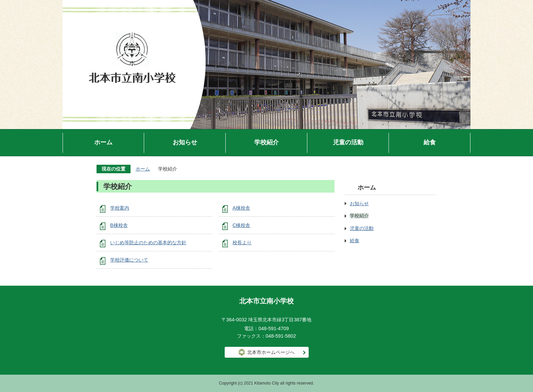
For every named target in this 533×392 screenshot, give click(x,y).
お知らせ (185, 142)
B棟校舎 (119, 225)
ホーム (103, 142)
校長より (242, 243)
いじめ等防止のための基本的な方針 (148, 243)
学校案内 (120, 208)
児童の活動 (348, 142)
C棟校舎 (241, 225)
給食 (430, 142)
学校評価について (129, 260)
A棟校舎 (241, 208)
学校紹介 (266, 142)
